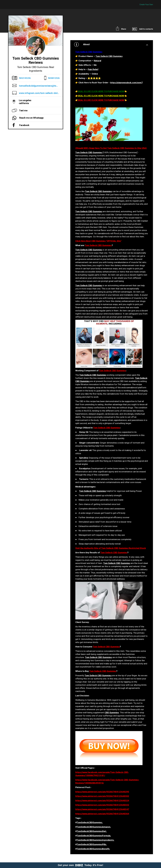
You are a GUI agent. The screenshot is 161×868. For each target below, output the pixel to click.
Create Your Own (146, 5)
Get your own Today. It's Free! (81, 865)
